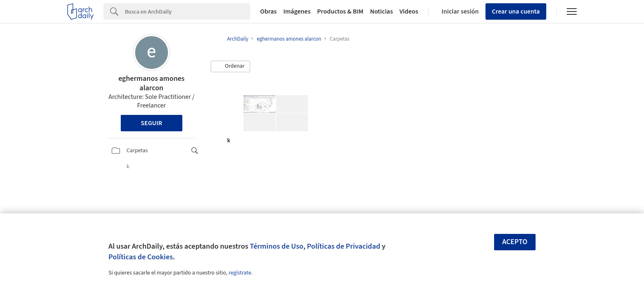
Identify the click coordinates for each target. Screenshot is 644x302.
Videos (409, 11)
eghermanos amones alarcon (151, 83)
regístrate (240, 273)
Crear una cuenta (516, 11)
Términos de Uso (276, 246)
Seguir (152, 123)
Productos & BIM (340, 11)
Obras (268, 11)
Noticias (382, 11)
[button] (230, 66)
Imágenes (297, 11)
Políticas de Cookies (141, 257)
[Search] (187, 11)
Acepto (515, 242)
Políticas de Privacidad (344, 246)
